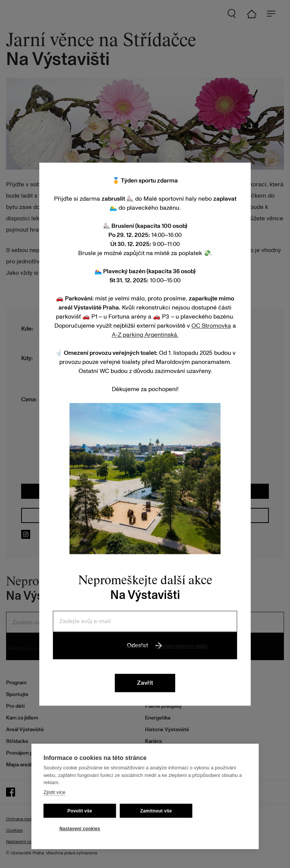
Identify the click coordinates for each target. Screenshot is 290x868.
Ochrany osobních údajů (181, 646)
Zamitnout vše (156, 811)
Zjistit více (54, 792)
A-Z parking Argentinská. (145, 335)
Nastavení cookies (80, 829)
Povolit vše (80, 811)
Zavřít (145, 683)
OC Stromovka (211, 326)
